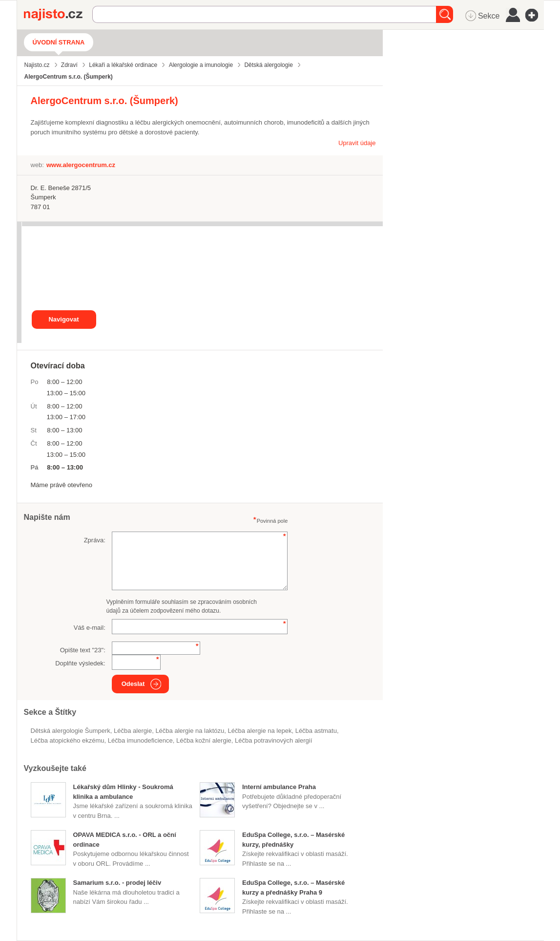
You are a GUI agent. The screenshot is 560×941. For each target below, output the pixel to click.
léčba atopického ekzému (68, 740)
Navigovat (63, 319)
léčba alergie (133, 731)
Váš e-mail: (90, 628)
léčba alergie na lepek (260, 731)
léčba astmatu (316, 731)
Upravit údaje (357, 143)
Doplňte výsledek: (80, 663)
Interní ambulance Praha (279, 787)
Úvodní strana (59, 42)
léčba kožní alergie (204, 740)
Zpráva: (95, 540)
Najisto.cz (58, 15)
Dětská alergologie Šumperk (71, 731)
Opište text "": (83, 650)
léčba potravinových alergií (273, 740)
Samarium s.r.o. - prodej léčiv (117, 883)
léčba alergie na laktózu (190, 731)
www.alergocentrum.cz (81, 165)
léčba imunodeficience (140, 740)
